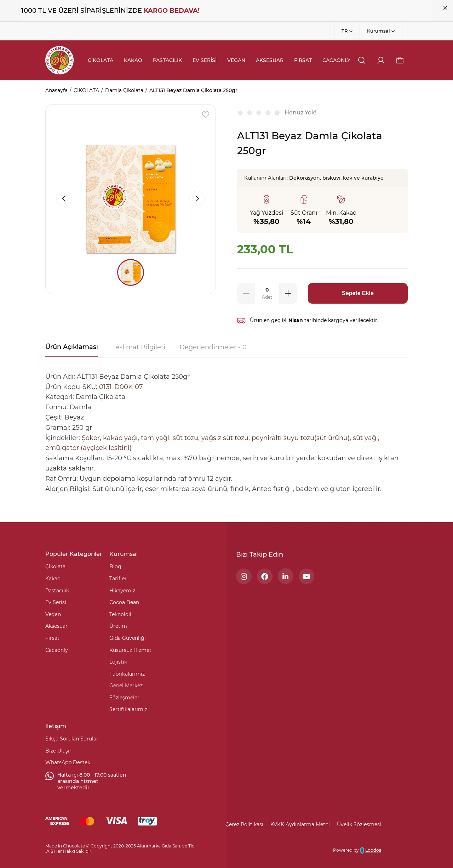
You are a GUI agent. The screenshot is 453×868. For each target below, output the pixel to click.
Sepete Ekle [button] (358, 293)
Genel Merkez (126, 686)
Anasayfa (56, 90)
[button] (400, 60)
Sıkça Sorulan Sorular (72, 739)
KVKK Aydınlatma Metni (300, 824)
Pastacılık (57, 591)
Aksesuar (56, 626)
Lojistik (118, 662)
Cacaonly (57, 650)
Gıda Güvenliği (128, 638)
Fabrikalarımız (127, 674)
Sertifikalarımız (128, 709)
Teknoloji (120, 614)
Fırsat (52, 638)
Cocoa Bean (124, 602)
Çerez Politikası (244, 824)
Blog (115, 567)
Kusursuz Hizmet (130, 650)
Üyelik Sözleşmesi (359, 824)
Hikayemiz (122, 591)
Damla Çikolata (124, 90)
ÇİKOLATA (86, 90)
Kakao (53, 579)
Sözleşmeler (124, 698)
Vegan (53, 614)
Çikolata (55, 567)
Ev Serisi (56, 602)
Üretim (118, 626)
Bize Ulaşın (59, 751)
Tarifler (118, 579)
